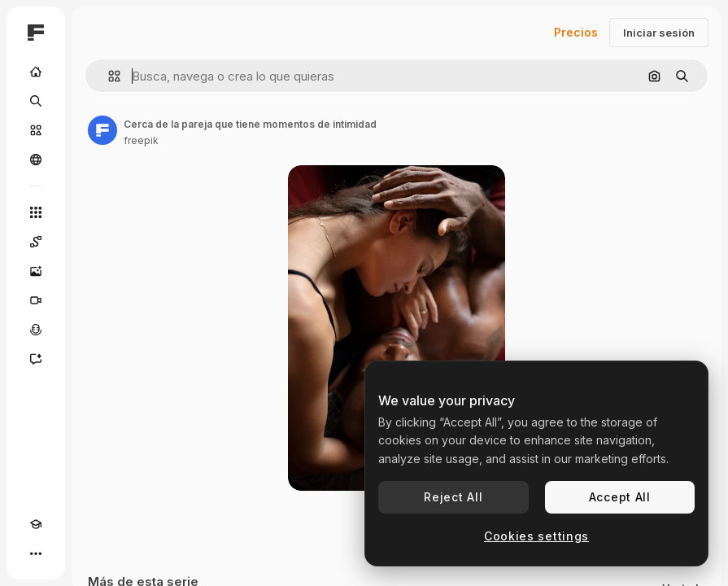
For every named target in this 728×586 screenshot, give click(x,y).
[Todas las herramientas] (36, 212)
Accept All (620, 497)
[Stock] (36, 130)
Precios (576, 32)
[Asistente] (36, 359)
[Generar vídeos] (36, 300)
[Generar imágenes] (36, 271)
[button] (108, 76)
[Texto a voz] (36, 330)
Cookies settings (536, 536)
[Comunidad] (36, 160)
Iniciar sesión (659, 33)
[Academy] (36, 524)
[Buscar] (36, 101)
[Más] (36, 553)
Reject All (453, 497)
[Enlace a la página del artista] (102, 130)
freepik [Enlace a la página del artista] (141, 140)
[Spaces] (36, 242)
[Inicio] (36, 72)
